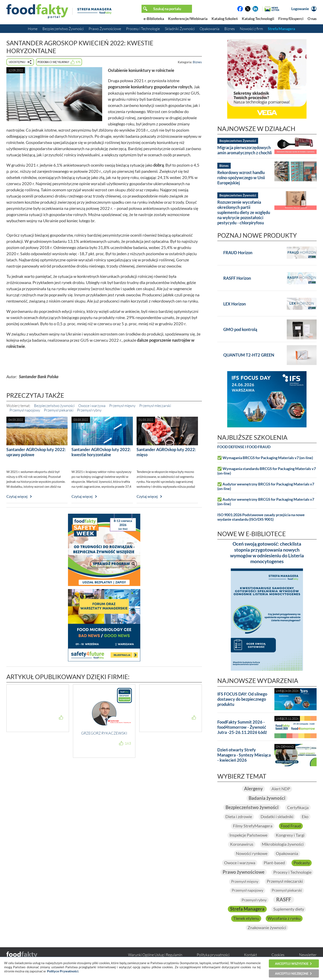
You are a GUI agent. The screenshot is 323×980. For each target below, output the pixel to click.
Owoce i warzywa (92, 406)
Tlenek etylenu (246, 919)
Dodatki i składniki (277, 817)
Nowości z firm (251, 29)
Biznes (230, 29)
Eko (305, 817)
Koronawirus (242, 845)
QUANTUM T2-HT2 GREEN (249, 355)
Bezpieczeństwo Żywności (63, 29)
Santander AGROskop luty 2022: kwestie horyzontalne (101, 452)
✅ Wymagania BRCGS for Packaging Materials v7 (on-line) (265, 458)
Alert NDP (281, 789)
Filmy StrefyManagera (253, 826)
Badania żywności (267, 798)
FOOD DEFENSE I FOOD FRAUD (244, 447)
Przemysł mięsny (122, 406)
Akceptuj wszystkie (292, 964)
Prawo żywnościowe (244, 873)
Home (33, 29)
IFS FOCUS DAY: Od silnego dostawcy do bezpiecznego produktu (242, 699)
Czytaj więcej (17, 496)
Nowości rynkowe (251, 854)
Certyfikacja (298, 808)
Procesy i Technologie (143, 29)
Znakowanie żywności (267, 929)
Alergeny (253, 789)
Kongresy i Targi (290, 835)
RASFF (284, 900)
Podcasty (302, 863)
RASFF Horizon (237, 278)
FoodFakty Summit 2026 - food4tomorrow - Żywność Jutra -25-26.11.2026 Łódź (242, 727)
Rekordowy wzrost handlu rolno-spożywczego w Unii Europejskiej (241, 178)
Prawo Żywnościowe (105, 29)
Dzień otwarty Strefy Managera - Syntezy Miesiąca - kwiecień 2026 (244, 755)
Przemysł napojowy (25, 410)
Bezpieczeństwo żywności (54, 406)
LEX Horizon (235, 304)
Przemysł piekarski (59, 410)
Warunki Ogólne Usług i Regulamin (155, 956)
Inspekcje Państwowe (248, 835)
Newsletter (308, 956)
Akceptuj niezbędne (292, 973)
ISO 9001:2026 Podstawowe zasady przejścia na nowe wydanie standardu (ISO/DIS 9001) (261, 517)
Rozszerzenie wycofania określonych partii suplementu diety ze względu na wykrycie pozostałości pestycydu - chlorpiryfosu (244, 212)
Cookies (278, 956)
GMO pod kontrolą (240, 329)
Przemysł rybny (89, 410)
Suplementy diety (289, 910)
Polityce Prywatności (63, 971)
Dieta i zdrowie (239, 817)
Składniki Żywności (180, 29)
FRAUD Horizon (238, 253)
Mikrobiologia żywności (283, 845)
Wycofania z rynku (284, 919)
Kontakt (250, 956)
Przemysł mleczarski (155, 406)
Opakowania (209, 29)
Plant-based (274, 863)
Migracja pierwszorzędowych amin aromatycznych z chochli (245, 150)
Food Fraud (291, 826)
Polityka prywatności (213, 956)
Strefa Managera (281, 29)
